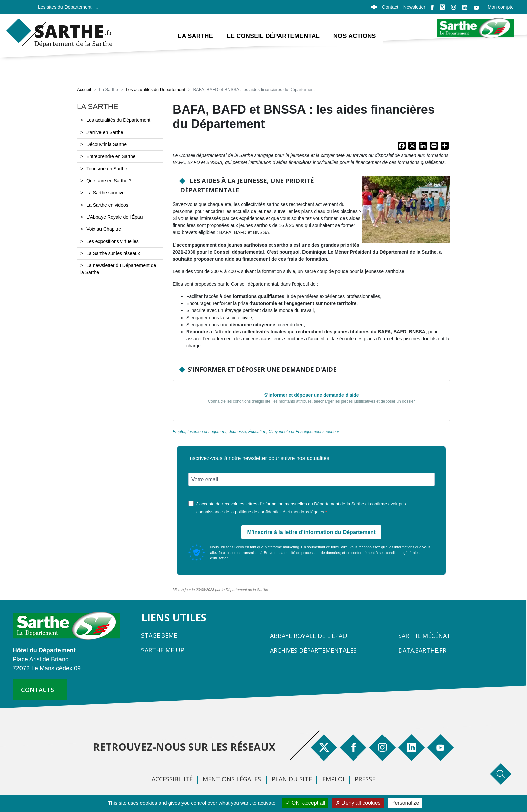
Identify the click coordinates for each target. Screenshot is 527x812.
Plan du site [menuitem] (292, 779)
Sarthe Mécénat (424, 636)
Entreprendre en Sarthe (111, 157)
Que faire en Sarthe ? (109, 181)
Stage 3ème (159, 635)
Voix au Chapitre (104, 229)
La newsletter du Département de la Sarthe (118, 269)
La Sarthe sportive (106, 193)
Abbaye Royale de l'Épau (309, 636)
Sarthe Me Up (163, 650)
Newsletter (414, 7)
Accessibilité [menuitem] (172, 779)
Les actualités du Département (155, 90)
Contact (390, 7)
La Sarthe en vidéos (107, 205)
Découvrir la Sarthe (107, 145)
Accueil (84, 90)
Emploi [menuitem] (333, 779)
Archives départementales (313, 650)
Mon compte (501, 7)
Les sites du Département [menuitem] (66, 9)
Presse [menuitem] (365, 779)
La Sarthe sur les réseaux (113, 254)
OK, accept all (305, 803)
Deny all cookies (358, 803)
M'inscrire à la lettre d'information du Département (312, 532)
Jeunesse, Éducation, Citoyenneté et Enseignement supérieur (284, 432)
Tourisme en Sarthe (107, 169)
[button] (406, 212)
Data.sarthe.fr (422, 650)
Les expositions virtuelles (113, 242)
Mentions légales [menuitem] (232, 779)
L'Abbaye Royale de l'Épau (114, 217)
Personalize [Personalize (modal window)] (405, 803)
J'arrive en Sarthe (105, 133)
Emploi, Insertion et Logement (199, 432)
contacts (37, 690)
